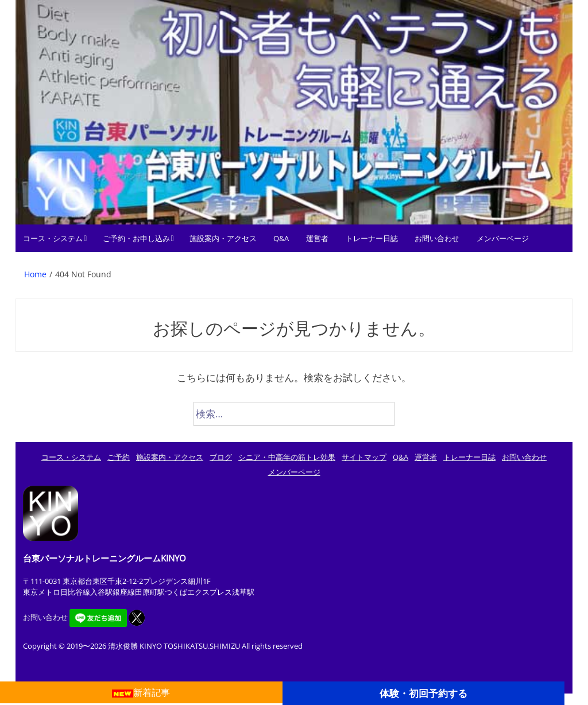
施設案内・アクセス (223, 238)
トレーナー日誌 (372, 238)
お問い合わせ (437, 238)
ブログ (221, 457)
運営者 (317, 238)
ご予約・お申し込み (136, 238)
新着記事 (141, 692)
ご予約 (119, 457)
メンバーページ (503, 238)
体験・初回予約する (423, 693)
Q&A (281, 238)
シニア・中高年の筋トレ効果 (287, 457)
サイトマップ (364, 457)
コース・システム (53, 238)
